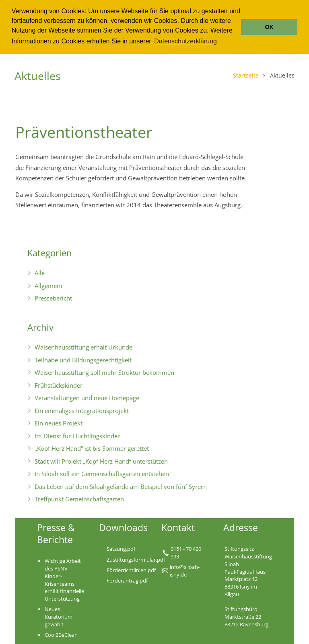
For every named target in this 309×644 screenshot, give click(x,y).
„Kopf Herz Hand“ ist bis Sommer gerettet (92, 448)
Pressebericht (53, 298)
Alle (40, 273)
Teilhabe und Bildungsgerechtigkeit (83, 360)
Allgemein (48, 286)
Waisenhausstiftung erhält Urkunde (83, 347)
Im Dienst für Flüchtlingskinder (77, 436)
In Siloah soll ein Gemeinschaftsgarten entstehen (102, 474)
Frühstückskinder (59, 385)
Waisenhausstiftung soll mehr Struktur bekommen (104, 372)
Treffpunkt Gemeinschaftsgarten (79, 499)
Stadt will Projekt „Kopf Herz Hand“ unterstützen (101, 461)
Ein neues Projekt (59, 423)
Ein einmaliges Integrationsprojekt (82, 411)
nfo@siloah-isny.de (185, 571)
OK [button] (269, 27)
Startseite (245, 76)
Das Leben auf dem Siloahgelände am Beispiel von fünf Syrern (121, 487)
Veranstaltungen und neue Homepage (87, 398)
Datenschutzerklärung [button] (185, 41)
